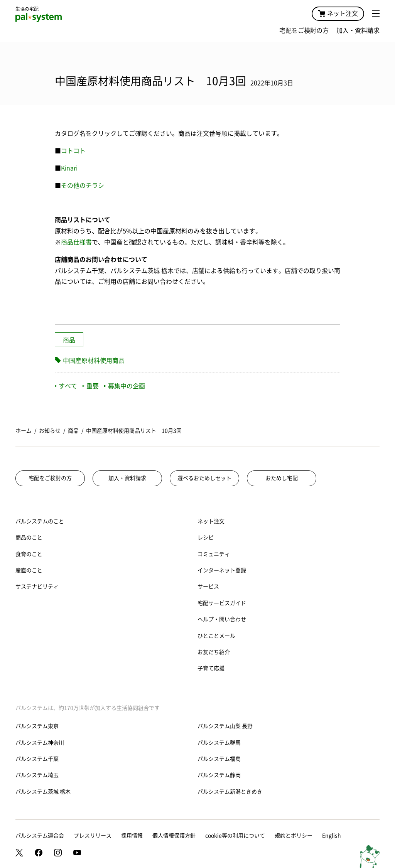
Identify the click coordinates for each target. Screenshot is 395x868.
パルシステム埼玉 (37, 775)
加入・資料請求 (358, 30)
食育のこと (29, 554)
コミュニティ (214, 554)
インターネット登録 (222, 570)
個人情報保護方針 (174, 836)
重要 (91, 386)
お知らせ (50, 431)
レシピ (206, 538)
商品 (69, 340)
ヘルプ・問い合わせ (222, 619)
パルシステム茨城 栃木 (43, 792)
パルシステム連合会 (40, 836)
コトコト (73, 151)
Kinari (69, 168)
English (332, 836)
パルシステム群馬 (219, 743)
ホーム (24, 431)
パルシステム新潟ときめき (230, 792)
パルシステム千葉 (37, 759)
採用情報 (132, 836)
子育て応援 (211, 668)
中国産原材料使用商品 (94, 361)
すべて (66, 386)
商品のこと (29, 538)
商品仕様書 (76, 242)
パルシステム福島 (219, 759)
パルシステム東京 (37, 726)
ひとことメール (216, 636)
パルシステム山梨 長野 (225, 726)
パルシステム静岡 (219, 775)
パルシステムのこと (40, 521)
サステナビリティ (37, 587)
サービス (208, 587)
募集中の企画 (125, 386)
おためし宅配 (282, 478)
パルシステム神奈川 (40, 743)
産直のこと (29, 570)
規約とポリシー (294, 836)
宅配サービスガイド (222, 603)
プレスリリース (93, 836)
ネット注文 (338, 13)
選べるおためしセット (204, 478)
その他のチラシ (83, 185)
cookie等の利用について (235, 836)
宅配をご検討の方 (304, 30)
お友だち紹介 (214, 652)
